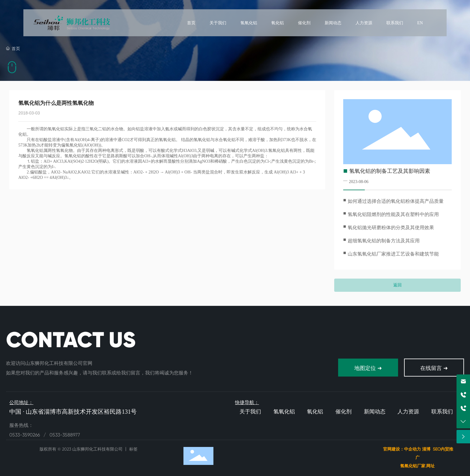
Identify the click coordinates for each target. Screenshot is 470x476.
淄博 (426, 449)
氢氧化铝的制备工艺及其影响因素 (390, 171)
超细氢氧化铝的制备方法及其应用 (384, 241)
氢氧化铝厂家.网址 (418, 466)
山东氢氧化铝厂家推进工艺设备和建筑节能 (393, 254)
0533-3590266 (25, 435)
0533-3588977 (65, 435)
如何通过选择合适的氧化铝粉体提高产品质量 (396, 201)
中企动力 (412, 449)
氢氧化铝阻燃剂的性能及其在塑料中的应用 (393, 214)
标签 (133, 449)
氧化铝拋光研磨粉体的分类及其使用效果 (391, 228)
